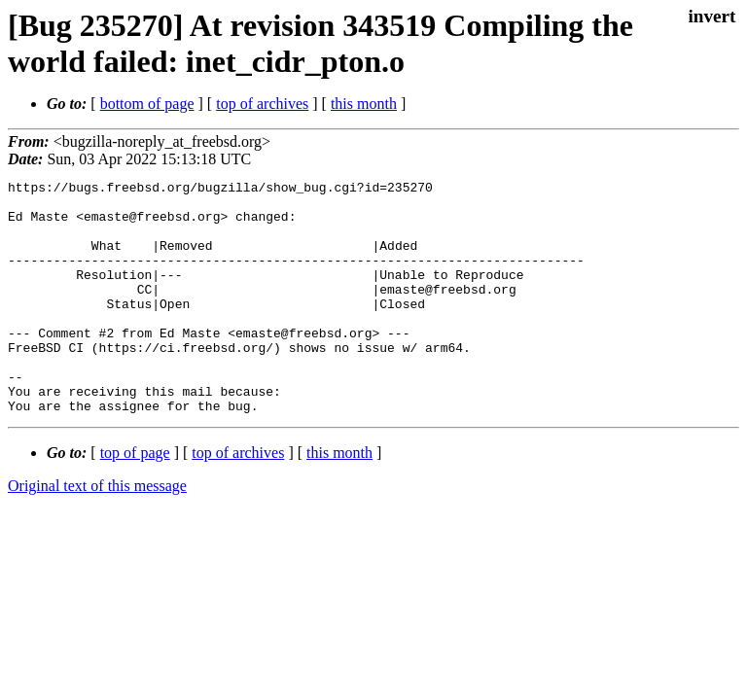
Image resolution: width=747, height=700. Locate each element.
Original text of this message (97, 532)
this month (364, 104)
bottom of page (147, 104)
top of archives (262, 104)
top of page (135, 499)
